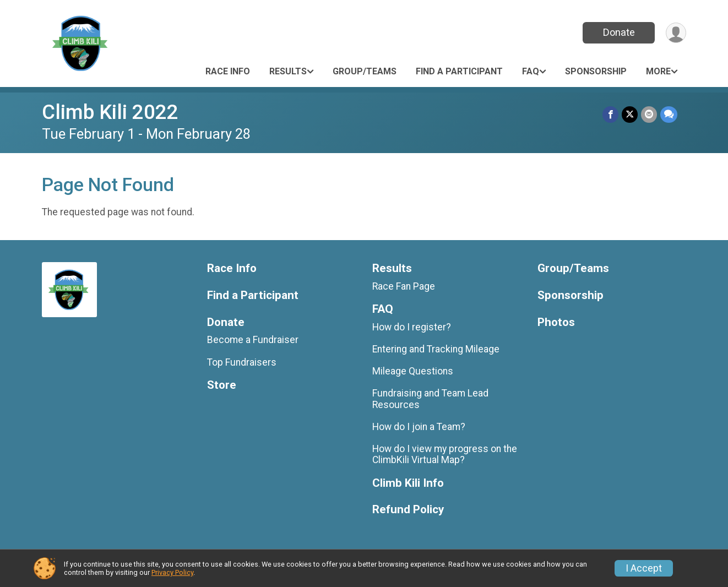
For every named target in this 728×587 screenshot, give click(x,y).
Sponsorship (596, 71)
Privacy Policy (172, 572)
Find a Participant (459, 71)
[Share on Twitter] (630, 114)
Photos (556, 322)
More (658, 71)
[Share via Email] (649, 114)
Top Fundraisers (242, 362)
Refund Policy (408, 510)
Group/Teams (365, 71)
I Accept (644, 568)
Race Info (228, 71)
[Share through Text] (669, 114)
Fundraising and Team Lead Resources (430, 399)
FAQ (531, 71)
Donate (619, 32)
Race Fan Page (404, 286)
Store (222, 385)
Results (288, 71)
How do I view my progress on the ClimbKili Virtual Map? (445, 454)
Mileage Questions (413, 371)
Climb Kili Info (408, 483)
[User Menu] (676, 33)
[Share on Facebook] (610, 114)
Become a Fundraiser (253, 340)
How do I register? (412, 327)
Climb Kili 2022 (110, 112)
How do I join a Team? (419, 427)
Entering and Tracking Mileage (436, 349)
